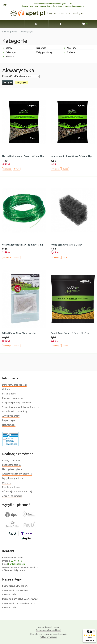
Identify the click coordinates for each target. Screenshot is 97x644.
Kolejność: (7, 76)
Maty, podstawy (43, 52)
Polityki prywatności (49, 637)
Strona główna (10, 32)
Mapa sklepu (8, 420)
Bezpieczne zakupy (12, 465)
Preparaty (40, 48)
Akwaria (8, 57)
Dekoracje (9, 52)
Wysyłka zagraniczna (13, 478)
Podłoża (70, 52)
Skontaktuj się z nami (15, 570)
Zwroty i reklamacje (12, 496)
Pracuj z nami (9, 394)
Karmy (8, 48)
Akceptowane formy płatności (17, 474)
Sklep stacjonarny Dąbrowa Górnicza (21, 407)
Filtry (8, 83)
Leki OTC (7, 483)
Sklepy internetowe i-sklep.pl (48, 629)
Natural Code (9, 425)
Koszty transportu (11, 460)
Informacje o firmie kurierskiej (17, 491)
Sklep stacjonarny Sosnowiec (17, 403)
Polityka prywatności (13, 398)
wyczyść (21, 83)
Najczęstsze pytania (12, 469)
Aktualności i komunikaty (15, 411)
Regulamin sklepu (11, 487)
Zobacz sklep (10, 594)
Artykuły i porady (11, 416)
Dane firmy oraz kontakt (14, 385)
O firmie (6, 389)
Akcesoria (70, 48)
